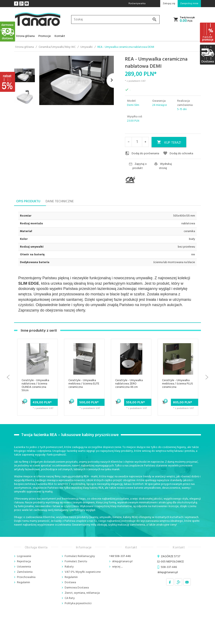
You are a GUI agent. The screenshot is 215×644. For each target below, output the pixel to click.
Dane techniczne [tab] (60, 201)
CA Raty (70, 598)
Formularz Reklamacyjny (80, 556)
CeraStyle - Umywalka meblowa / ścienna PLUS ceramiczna (178, 384)
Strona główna (25, 36)
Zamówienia (25, 572)
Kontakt (60, 36)
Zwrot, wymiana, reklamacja (82, 593)
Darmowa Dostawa (77, 588)
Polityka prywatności (78, 603)
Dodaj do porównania (142, 153)
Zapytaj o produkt (138, 166)
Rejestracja (24, 562)
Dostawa (70, 582)
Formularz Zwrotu (76, 562)
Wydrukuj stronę (163, 166)
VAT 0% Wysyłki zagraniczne (83, 572)
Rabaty (69, 567)
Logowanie (24, 556)
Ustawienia (24, 567)
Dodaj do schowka (178, 153)
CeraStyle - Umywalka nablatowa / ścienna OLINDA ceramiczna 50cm (35, 385)
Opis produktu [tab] (28, 201)
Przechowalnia (26, 577)
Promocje (45, 36)
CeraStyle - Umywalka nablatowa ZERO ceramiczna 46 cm (129, 384)
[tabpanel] (107, 264)
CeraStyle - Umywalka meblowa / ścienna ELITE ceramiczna (84, 384)
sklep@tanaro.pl (122, 562)
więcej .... (117, 567)
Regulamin (24, 582)
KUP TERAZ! (169, 143)
